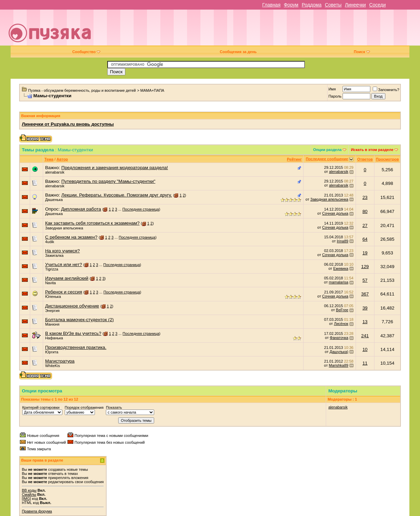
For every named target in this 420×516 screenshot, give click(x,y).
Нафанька (54, 338)
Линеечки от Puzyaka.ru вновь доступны (68, 124)
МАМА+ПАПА (152, 90)
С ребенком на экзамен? (71, 237)
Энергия (52, 311)
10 (365, 349)
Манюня (52, 324)
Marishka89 (339, 365)
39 (365, 308)
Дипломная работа (81, 209)
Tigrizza (52, 269)
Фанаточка (339, 338)
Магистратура (60, 361)
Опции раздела (327, 150)
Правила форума (37, 511)
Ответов (365, 159)
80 (365, 211)
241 (365, 336)
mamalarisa (339, 282)
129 (365, 267)
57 (365, 280)
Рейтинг (294, 159)
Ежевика (341, 268)
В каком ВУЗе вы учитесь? (73, 333)
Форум (291, 5)
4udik (50, 242)
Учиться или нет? (64, 265)
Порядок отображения (84, 407)
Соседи (378, 5)
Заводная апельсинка (329, 199)
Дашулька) (339, 352)
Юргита (52, 352)
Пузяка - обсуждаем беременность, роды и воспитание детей (82, 90)
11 (365, 363)
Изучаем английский (67, 278)
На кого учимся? (63, 251)
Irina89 (343, 241)
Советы (333, 5)
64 (365, 239)
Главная (271, 5)
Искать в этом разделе (372, 150)
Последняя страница (141, 209)
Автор (62, 159)
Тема (49, 159)
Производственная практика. (76, 347)
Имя (332, 89)
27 (365, 225)
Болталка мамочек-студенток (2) (79, 320)
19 (365, 253)
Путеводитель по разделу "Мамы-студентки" (108, 181)
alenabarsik (55, 172)
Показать (114, 407)
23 (365, 197)
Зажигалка (54, 255)
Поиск (362, 52)
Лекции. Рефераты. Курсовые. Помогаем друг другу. (117, 195)
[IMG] (27, 499)
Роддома (312, 5)
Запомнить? (386, 90)
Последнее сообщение (327, 159)
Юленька (53, 297)
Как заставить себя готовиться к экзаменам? (92, 223)
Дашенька (54, 200)
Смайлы (29, 494)
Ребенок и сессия (64, 292)
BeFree (342, 310)
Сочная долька (335, 213)
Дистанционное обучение (72, 306)
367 (365, 294)
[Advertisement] (259, 30)
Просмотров (387, 159)
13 (365, 322)
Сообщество (86, 52)
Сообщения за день (238, 52)
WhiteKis (53, 366)
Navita (51, 283)
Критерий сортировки (41, 407)
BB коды (29, 490)
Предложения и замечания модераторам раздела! (115, 168)
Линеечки (355, 5)
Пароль (335, 96)
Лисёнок (341, 324)
